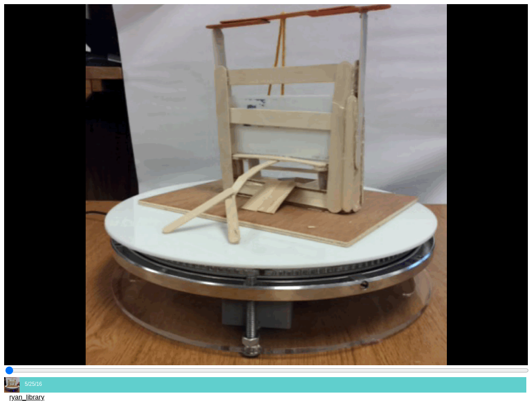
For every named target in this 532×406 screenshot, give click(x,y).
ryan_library (27, 397)
